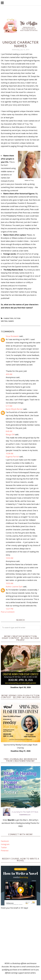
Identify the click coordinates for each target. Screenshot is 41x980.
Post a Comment (8, 612)
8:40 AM (9, 431)
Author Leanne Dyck (14, 587)
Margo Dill (10, 434)
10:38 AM (10, 454)
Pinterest (5, 851)
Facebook (5, 841)
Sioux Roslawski (12, 336)
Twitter (4, 847)
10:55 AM (10, 583)
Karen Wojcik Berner (14, 409)
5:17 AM (9, 406)
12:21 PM (10, 609)
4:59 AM (9, 374)
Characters (8, 318)
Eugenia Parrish (12, 457)
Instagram (5, 844)
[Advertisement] (20, 936)
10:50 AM (10, 558)
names (11, 321)
